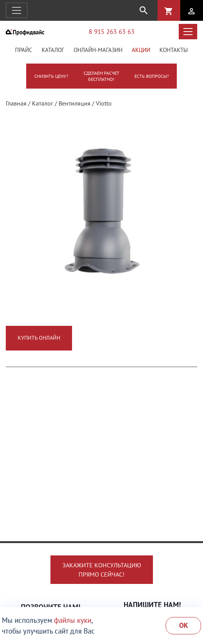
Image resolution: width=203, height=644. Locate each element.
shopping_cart (169, 11)
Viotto (104, 103)
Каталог (53, 50)
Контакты (174, 50)
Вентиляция (75, 103)
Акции (141, 50)
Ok (184, 625)
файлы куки (73, 620)
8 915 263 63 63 (112, 31)
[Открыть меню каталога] (188, 32)
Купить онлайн (39, 338)
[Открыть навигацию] (17, 10)
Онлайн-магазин (98, 50)
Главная (16, 103)
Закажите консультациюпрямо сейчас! (102, 570)
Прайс (24, 50)
